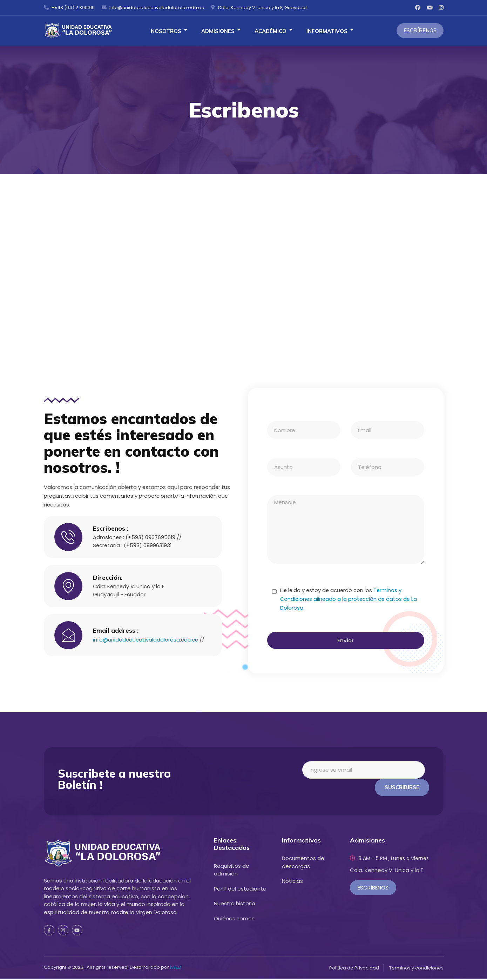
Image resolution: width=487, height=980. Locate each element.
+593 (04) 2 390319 (69, 8)
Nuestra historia (235, 905)
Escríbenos (420, 30)
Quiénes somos (234, 919)
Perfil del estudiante (240, 890)
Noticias (292, 882)
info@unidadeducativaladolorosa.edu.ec (146, 636)
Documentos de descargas (303, 864)
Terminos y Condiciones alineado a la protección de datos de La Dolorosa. (350, 600)
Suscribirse (402, 788)
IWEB (175, 969)
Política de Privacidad (354, 969)
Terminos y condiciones (416, 969)
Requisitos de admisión (232, 871)
